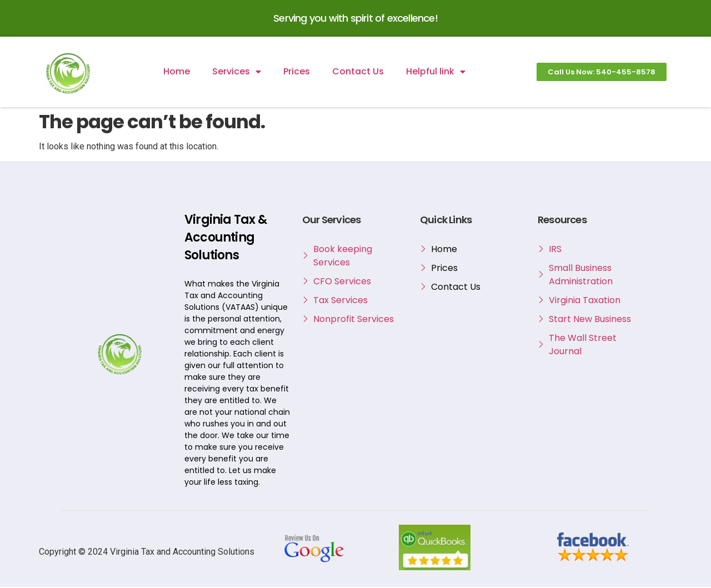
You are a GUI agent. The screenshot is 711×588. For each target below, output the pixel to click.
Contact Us (358, 72)
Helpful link (436, 73)
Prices (297, 72)
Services (237, 73)
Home (177, 72)
